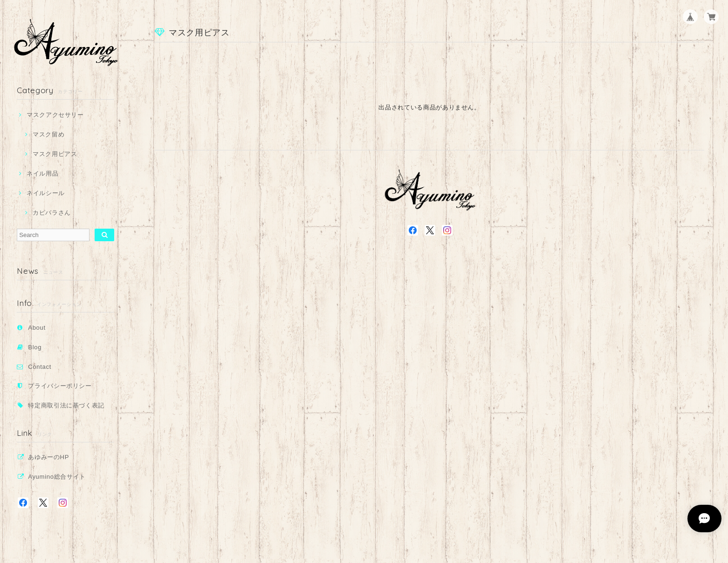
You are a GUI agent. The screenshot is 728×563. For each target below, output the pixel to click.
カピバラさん (52, 213)
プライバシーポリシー (60, 386)
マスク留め (48, 134)
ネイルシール (46, 193)
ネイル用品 (42, 173)
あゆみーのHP (48, 457)
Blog (35, 347)
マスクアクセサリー (55, 115)
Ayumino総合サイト (57, 477)
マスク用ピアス (55, 154)
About (37, 328)
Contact (40, 367)
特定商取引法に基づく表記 (66, 405)
